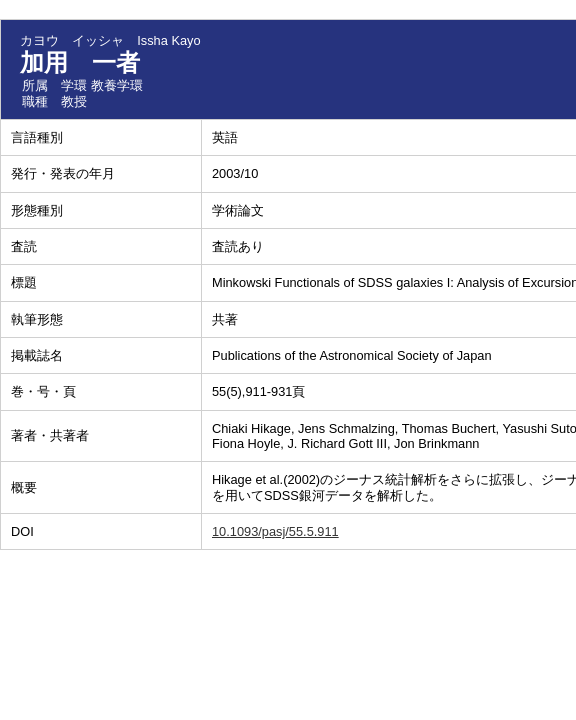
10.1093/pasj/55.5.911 (275, 531)
